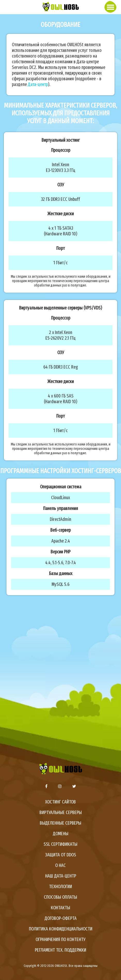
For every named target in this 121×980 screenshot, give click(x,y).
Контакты (60, 908)
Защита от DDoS (61, 855)
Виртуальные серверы (61, 812)
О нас (60, 865)
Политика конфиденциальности (61, 929)
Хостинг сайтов (60, 802)
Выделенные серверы (60, 823)
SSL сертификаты (60, 844)
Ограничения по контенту (60, 939)
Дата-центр (38, 84)
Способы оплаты (60, 897)
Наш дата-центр (61, 876)
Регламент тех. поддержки (60, 950)
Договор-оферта (61, 918)
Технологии (60, 887)
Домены (61, 834)
